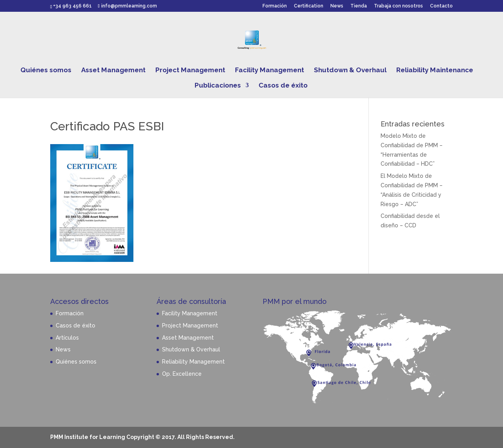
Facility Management (270, 70)
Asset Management (113, 70)
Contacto (441, 6)
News (337, 6)
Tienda (359, 6)
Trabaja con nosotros (398, 6)
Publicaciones (218, 86)
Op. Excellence (182, 374)
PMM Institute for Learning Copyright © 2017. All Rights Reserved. (142, 437)
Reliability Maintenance (435, 70)
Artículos (67, 338)
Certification (309, 6)
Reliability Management (193, 362)
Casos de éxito (283, 86)
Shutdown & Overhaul (350, 70)
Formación (275, 6)
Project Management (190, 70)
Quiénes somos (46, 70)
